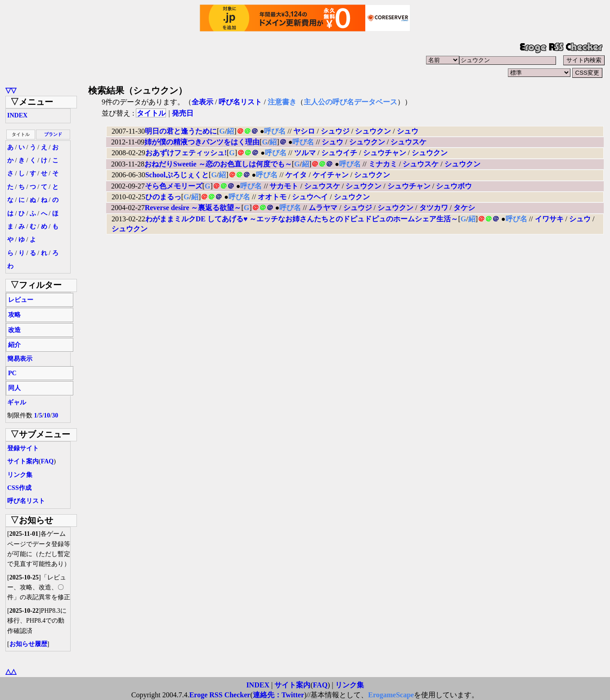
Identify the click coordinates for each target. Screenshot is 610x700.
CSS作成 (19, 488)
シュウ (408, 131)
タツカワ (434, 208)
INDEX (17, 115)
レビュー (21, 300)
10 (47, 415)
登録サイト (23, 448)
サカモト (284, 186)
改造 (14, 330)
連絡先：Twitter (278, 695)
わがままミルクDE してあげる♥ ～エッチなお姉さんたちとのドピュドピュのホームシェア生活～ (302, 219)
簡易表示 (20, 359)
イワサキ (549, 219)
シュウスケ (408, 142)
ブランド (53, 134)
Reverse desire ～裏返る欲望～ (193, 208)
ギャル (17, 402)
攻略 (14, 315)
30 (55, 415)
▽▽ (11, 90)
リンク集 (20, 475)
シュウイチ (339, 153)
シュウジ (335, 131)
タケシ (464, 208)
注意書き (282, 102)
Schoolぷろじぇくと (177, 175)
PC (12, 373)
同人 (14, 388)
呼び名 (275, 131)
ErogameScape (391, 695)
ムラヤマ (323, 208)
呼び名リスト (26, 501)
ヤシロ (304, 131)
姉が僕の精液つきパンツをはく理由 (202, 142)
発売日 (183, 113)
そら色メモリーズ (174, 186)
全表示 (202, 102)
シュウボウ (454, 186)
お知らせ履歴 (28, 644)
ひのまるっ (163, 197)
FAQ (47, 461)
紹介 (14, 345)
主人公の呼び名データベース (350, 102)
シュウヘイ (310, 197)
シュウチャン (385, 153)
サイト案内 (23, 461)
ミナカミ (383, 164)
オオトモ (272, 197)
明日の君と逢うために (181, 131)
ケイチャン (331, 175)
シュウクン (373, 131)
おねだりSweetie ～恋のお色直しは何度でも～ (218, 164)
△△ (11, 671)
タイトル (151, 113)
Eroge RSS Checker (220, 695)
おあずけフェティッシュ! (186, 153)
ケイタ (296, 175)
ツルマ (305, 153)
